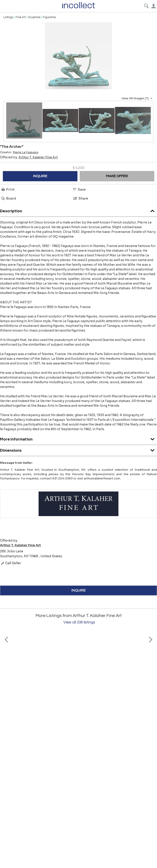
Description (78, 210)
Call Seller (11, 563)
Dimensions (78, 449)
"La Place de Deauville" (136, 713)
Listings (8, 17)
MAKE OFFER (117, 176)
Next (150, 673)
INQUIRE (40, 176)
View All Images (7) (137, 98)
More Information (78, 438)
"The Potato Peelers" (54, 713)
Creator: (19, 152)
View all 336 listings (79, 622)
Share (81, 198)
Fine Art (21, 17)
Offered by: (29, 157)
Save (79, 189)
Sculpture (34, 17)
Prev (7, 673)
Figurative (49, 17)
